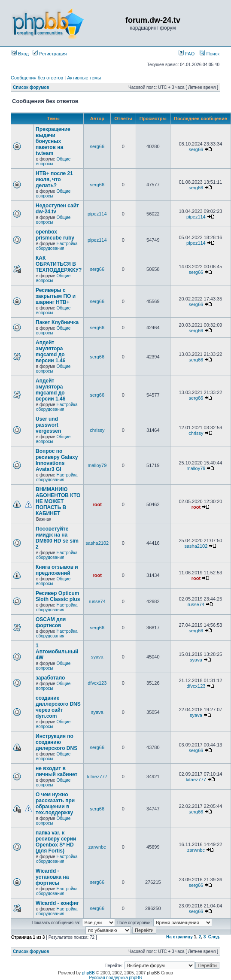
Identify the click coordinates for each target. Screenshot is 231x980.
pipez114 (97, 214)
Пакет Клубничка (57, 322)
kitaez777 (97, 777)
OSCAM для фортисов (51, 622)
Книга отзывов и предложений (57, 570)
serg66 (97, 146)
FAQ (187, 54)
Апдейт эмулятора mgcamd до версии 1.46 (50, 352)
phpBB (88, 973)
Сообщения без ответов (37, 78)
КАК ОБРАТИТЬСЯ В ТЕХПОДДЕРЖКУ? (59, 264)
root (97, 504)
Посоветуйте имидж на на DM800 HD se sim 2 (57, 538)
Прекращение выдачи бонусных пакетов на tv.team (53, 141)
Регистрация (50, 54)
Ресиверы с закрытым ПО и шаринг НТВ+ (56, 296)
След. (214, 937)
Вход (20, 54)
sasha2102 (97, 543)
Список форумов (31, 87)
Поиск (210, 54)
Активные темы (84, 78)
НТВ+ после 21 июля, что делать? (54, 179)
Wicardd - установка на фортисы (52, 877)
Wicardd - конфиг (57, 903)
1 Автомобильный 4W (57, 652)
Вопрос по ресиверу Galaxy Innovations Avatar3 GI (57, 460)
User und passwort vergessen (48, 425)
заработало (50, 678)
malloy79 (97, 465)
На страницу (179, 937)
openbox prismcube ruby (55, 235)
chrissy (97, 430)
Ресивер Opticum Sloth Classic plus (58, 596)
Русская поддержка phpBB (115, 978)
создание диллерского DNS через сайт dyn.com (58, 707)
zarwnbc (97, 847)
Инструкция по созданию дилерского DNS (56, 742)
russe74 (97, 601)
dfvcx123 (97, 683)
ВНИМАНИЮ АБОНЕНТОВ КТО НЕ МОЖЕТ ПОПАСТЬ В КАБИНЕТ (58, 501)
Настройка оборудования (57, 246)
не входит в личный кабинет (56, 771)
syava (97, 657)
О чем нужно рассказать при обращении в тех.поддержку (55, 804)
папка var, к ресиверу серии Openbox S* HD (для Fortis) (56, 842)
